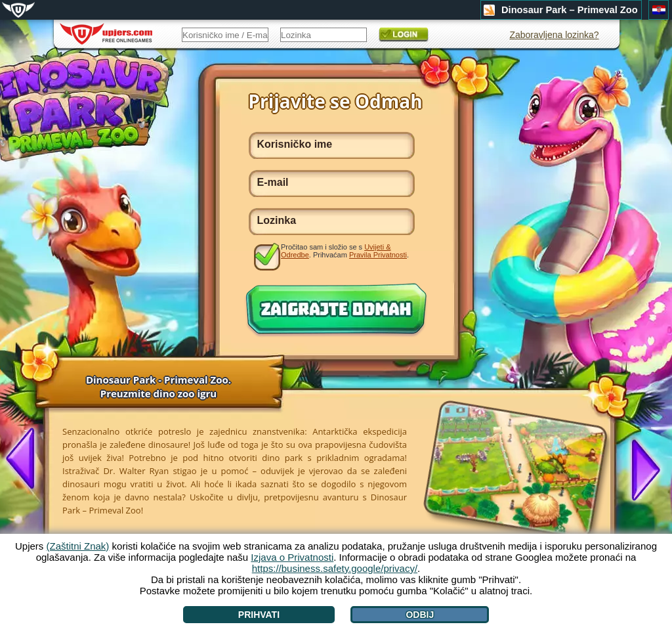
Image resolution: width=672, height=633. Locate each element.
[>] (640, 469)
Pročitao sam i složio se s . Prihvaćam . (345, 251)
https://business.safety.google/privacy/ (335, 568)
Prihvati (259, 615)
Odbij (420, 615)
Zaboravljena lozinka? (554, 35)
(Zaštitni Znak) (78, 546)
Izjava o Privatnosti (292, 557)
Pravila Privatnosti (378, 255)
